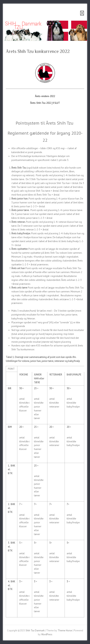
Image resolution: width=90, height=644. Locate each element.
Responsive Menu (82, 13)
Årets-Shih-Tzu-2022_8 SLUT (45, 103)
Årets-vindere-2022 (45, 96)
